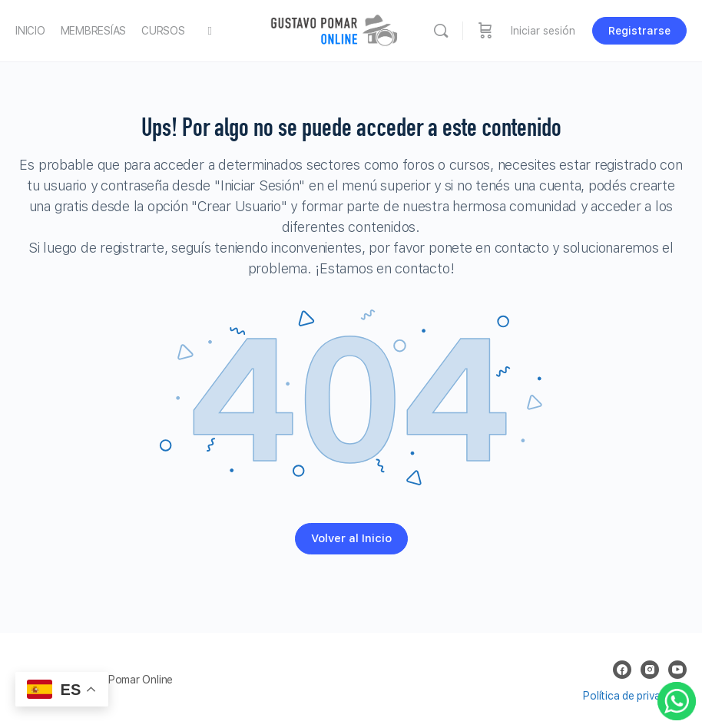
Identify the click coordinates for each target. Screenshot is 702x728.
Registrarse (639, 31)
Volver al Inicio (351, 538)
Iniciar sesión (543, 31)
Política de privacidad (635, 696)
